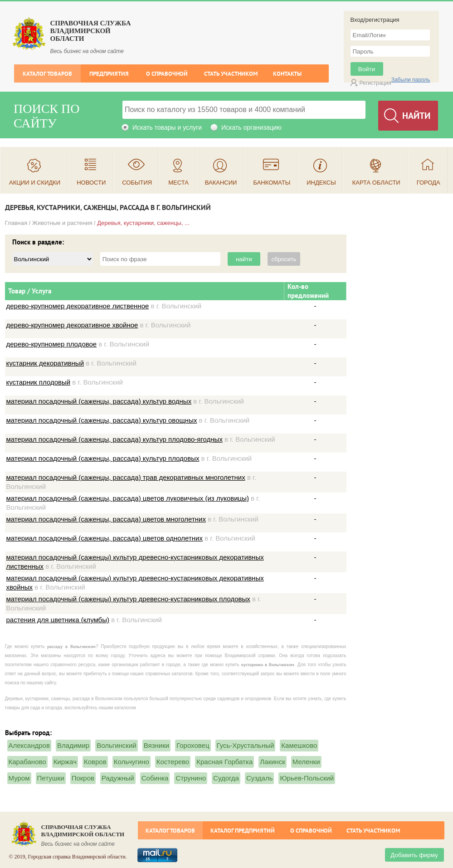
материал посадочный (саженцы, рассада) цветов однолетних (105, 538)
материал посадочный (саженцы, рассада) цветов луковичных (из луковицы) (128, 498)
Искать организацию (251, 127)
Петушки (51, 778)
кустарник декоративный (45, 363)
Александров (29, 745)
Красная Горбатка (224, 762)
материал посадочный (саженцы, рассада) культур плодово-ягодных (114, 439)
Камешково (299, 745)
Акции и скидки (35, 183)
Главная (16, 223)
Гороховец (193, 745)
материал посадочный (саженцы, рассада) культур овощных (102, 420)
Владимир (73, 745)
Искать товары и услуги (167, 127)
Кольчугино (132, 762)
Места (178, 183)
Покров (83, 778)
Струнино (191, 778)
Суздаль (260, 778)
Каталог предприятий (243, 831)
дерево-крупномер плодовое (52, 344)
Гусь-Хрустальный (246, 745)
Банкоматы (272, 183)
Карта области (376, 183)
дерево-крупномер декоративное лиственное (78, 306)
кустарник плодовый (39, 382)
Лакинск (272, 762)
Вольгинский (117, 745)
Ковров (95, 762)
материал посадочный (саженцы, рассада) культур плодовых (103, 458)
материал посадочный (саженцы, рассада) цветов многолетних (106, 519)
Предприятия (109, 74)
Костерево (173, 762)
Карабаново (27, 762)
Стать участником (231, 74)
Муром (19, 778)
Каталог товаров (47, 74)
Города (429, 183)
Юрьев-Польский (307, 778)
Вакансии (221, 183)
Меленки (306, 762)
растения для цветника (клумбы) (58, 620)
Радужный (118, 778)
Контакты (287, 74)
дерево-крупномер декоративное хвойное (72, 325)
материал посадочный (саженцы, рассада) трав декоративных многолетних (126, 477)
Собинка (155, 778)
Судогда (226, 778)
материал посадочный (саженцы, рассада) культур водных (99, 401)
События (137, 183)
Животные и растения (62, 223)
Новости (91, 183)
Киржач (65, 762)
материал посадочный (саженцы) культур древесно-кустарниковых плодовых (128, 599)
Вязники (156, 745)
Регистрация (375, 83)
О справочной (167, 74)
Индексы (321, 183)
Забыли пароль (411, 80)
